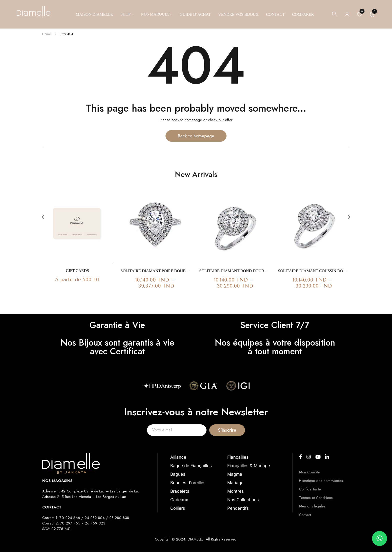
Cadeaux (179, 500)
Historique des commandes (321, 481)
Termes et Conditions (316, 498)
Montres (235, 491)
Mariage (235, 483)
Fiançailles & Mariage (249, 466)
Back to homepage (196, 136)
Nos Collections (243, 500)
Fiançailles (238, 457)
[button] (379, 538)
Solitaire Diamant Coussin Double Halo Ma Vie (314, 271)
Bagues (178, 474)
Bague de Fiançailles (191, 466)
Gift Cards (77, 271)
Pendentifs (238, 508)
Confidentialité (310, 489)
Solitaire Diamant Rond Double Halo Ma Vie (235, 271)
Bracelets (180, 491)
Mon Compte (309, 472)
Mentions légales (312, 506)
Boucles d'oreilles (188, 483)
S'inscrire (246, 430)
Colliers (178, 508)
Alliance (178, 457)
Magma (235, 474)
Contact (305, 515)
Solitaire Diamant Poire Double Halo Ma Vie (156, 271)
